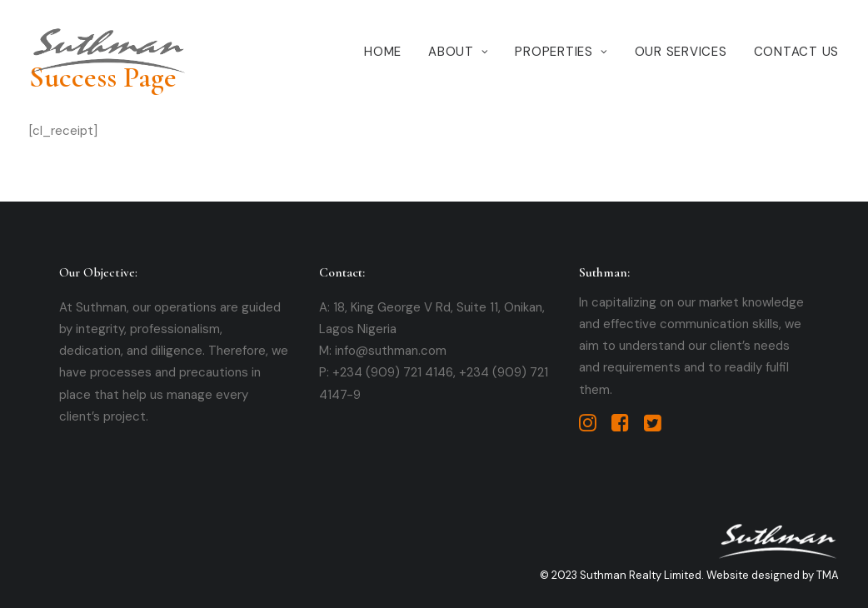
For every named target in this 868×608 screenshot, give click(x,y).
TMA (828, 575)
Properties (561, 52)
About (458, 52)
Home (383, 52)
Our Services (681, 52)
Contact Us (797, 52)
